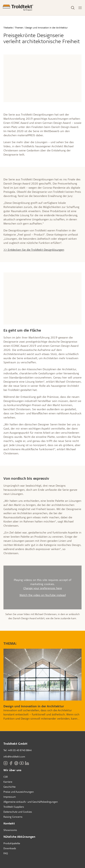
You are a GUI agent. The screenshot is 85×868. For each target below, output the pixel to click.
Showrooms (10, 830)
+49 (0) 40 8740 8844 (20, 750)
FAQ (6, 853)
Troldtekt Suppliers (14, 807)
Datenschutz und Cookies (18, 812)
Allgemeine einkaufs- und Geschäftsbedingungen (31, 802)
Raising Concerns (13, 817)
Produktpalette (12, 843)
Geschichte (10, 787)
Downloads (10, 848)
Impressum (10, 797)
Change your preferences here (43, 588)
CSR (6, 777)
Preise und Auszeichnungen (19, 792)
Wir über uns (12, 770)
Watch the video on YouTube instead (43, 595)
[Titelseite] (18, 8)
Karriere (8, 782)
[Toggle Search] (73, 8)
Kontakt (9, 823)
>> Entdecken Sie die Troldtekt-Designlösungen (34, 250)
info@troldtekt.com (14, 757)
